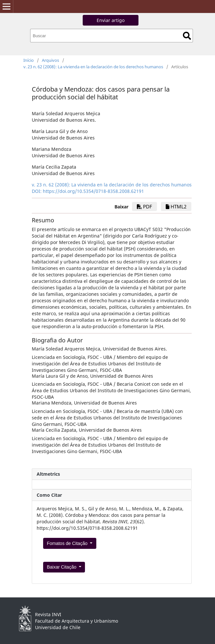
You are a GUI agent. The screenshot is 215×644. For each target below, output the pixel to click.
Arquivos (50, 60)
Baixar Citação (62, 567)
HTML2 (176, 206)
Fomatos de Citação (68, 543)
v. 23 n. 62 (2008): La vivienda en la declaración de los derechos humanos (93, 67)
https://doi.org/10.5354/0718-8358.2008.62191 (93, 191)
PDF (144, 206)
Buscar (187, 36)
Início (29, 60)
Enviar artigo (111, 20)
